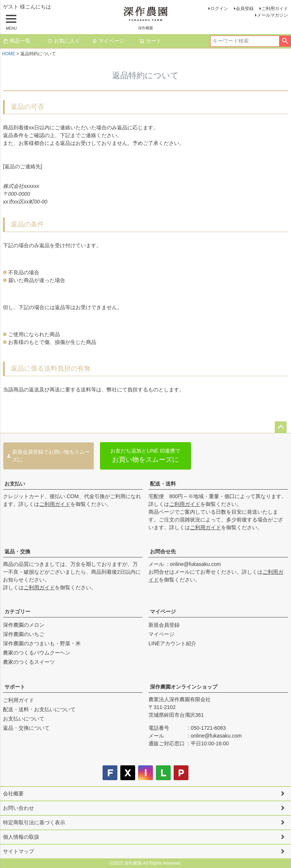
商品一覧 (17, 41)
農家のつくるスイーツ (29, 662)
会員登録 (245, 9)
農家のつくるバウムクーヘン (37, 653)
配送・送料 (163, 484)
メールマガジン (272, 15)
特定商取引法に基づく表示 (34, 822)
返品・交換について (26, 728)
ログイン (219, 9)
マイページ (108, 41)
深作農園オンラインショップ (184, 687)
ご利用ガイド (275, 9)
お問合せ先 (163, 551)
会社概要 (13, 794)
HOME (9, 54)
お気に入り (64, 41)
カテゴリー (17, 612)
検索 (285, 41)
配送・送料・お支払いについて (39, 709)
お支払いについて (24, 719)
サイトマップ (19, 851)
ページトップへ (281, 427)
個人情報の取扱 (21, 837)
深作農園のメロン (24, 625)
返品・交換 (17, 551)
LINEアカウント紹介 (172, 643)
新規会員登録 (164, 625)
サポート (15, 687)
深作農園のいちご (24, 634)
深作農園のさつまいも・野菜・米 (42, 643)
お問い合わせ (19, 808)
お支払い (15, 484)
